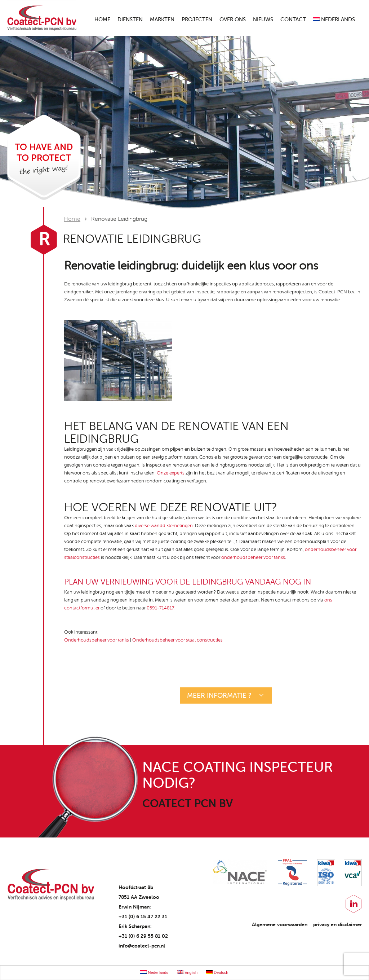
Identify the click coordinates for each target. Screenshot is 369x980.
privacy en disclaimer (337, 924)
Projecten (197, 20)
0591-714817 (161, 608)
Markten (162, 20)
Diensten (130, 20)
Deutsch (217, 972)
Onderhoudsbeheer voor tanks (97, 640)
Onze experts (171, 473)
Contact (293, 20)
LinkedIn (354, 904)
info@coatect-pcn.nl (142, 946)
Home (102, 20)
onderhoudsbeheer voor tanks (253, 557)
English (187, 972)
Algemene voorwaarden (280, 924)
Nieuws (263, 20)
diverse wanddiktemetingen (164, 526)
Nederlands (334, 20)
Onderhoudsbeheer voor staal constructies (177, 640)
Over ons (233, 20)
